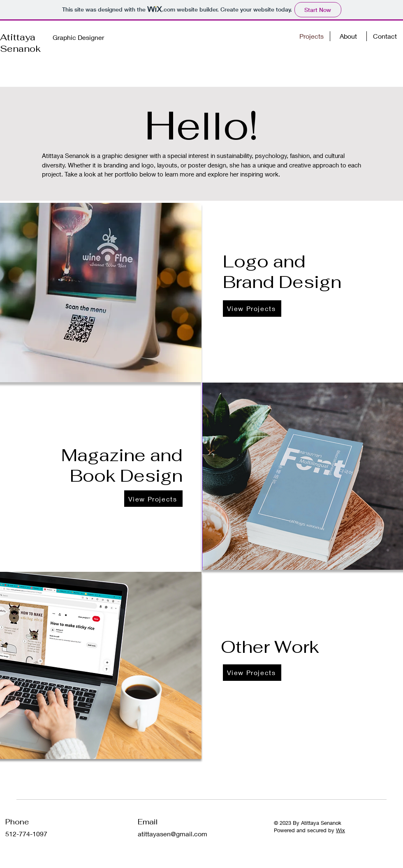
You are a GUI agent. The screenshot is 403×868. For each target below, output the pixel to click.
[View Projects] (252, 309)
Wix (340, 830)
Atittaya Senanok (20, 43)
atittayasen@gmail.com (173, 834)
